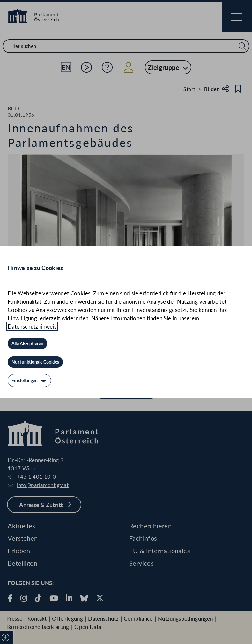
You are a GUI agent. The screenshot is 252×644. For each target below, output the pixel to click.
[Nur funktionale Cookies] (35, 362)
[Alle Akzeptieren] (27, 344)
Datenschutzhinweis (32, 326)
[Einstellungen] (29, 381)
